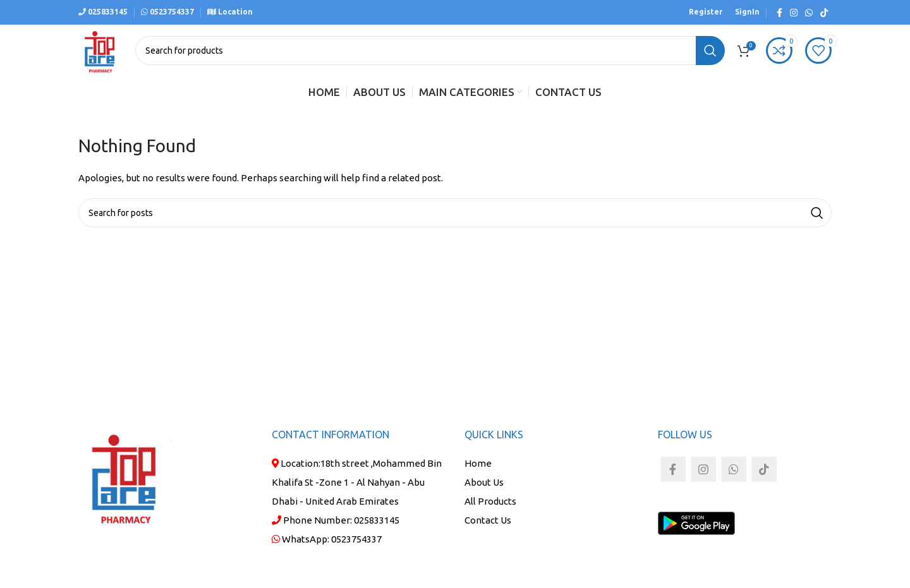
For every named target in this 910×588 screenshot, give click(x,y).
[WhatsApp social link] (809, 13)
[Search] (430, 51)
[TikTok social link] (824, 13)
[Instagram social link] (794, 13)
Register (706, 12)
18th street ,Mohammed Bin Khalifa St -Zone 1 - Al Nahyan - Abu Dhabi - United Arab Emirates (357, 482)
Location (234, 12)
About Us (484, 482)
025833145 (107, 12)
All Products (490, 501)
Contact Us (488, 520)
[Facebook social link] (780, 13)
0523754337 (356, 539)
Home (478, 463)
